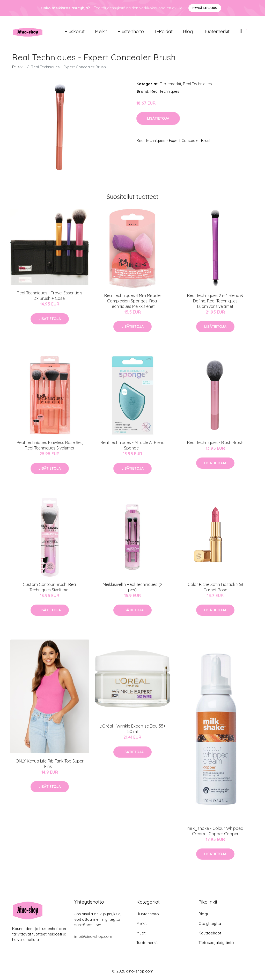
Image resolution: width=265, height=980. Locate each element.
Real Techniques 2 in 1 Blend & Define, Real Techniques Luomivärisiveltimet (215, 301)
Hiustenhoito (131, 31)
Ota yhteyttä (210, 923)
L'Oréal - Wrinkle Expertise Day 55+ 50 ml (132, 729)
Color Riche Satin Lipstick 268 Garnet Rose (215, 587)
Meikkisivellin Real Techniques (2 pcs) (132, 587)
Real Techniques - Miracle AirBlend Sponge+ (132, 445)
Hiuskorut (75, 31)
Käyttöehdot (210, 933)
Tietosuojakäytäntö (216, 943)
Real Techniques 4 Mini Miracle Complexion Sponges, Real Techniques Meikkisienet (132, 301)
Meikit (101, 31)
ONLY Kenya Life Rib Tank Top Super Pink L (50, 764)
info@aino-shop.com (93, 936)
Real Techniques (197, 84)
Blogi (188, 31)
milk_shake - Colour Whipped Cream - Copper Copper (215, 831)
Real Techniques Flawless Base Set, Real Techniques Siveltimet (50, 445)
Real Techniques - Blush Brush (215, 442)
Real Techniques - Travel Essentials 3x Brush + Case (50, 296)
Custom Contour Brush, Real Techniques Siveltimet (50, 587)
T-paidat (163, 31)
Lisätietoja (158, 118)
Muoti (141, 933)
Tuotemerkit (217, 31)
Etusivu (18, 67)
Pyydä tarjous (205, 8)
